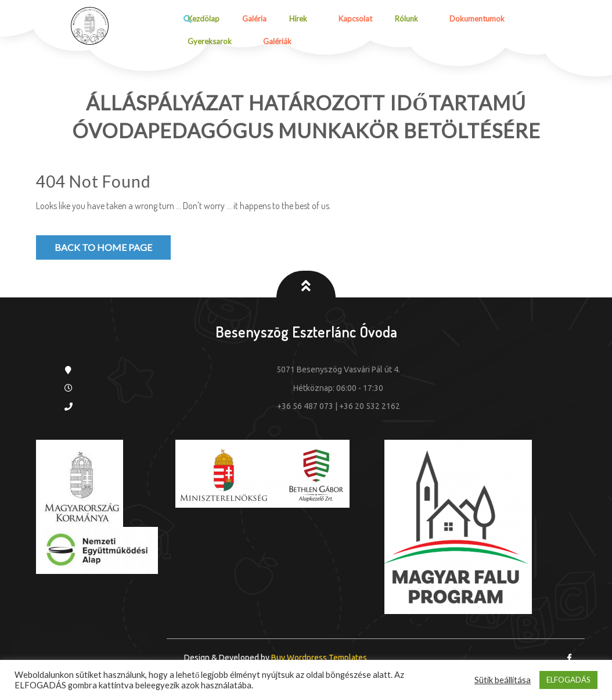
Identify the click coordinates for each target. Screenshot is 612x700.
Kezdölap (204, 19)
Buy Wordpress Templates (318, 658)
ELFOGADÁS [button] (568, 680)
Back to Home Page (103, 247)
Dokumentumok (477, 19)
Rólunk (406, 19)
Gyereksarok (210, 41)
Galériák (277, 41)
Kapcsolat (355, 19)
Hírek (298, 19)
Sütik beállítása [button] (503, 680)
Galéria (254, 19)
